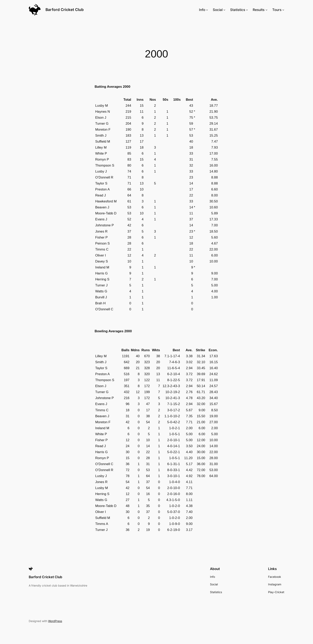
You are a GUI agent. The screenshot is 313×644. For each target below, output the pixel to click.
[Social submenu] (224, 10)
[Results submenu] (266, 10)
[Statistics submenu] (247, 10)
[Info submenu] (207, 10)
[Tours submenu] (283, 10)
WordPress (55, 621)
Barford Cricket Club (65, 10)
